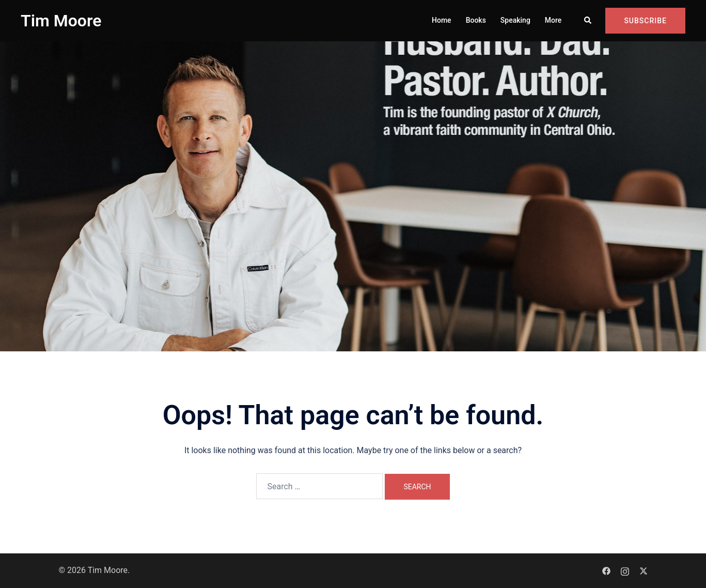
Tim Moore (61, 21)
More (553, 20)
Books (476, 20)
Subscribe (645, 21)
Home (442, 20)
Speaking (515, 20)
